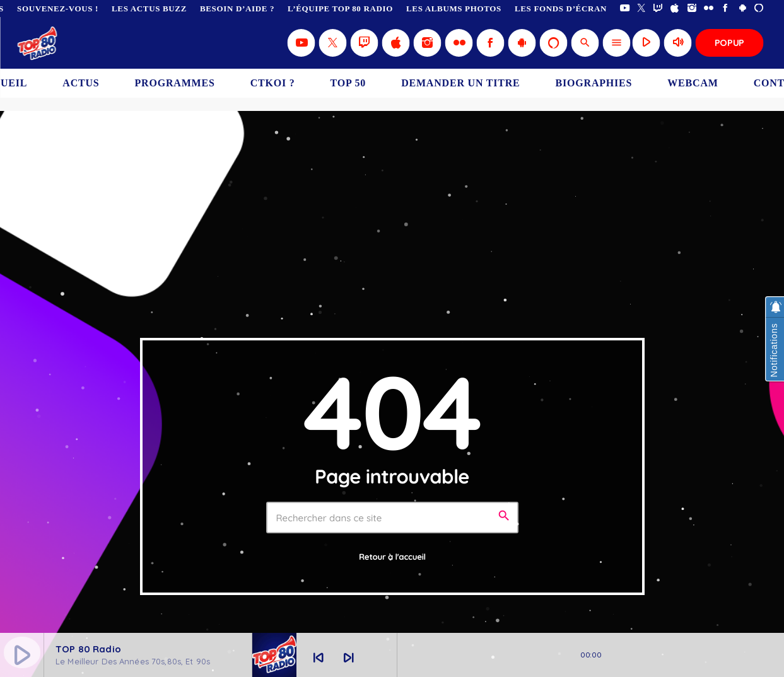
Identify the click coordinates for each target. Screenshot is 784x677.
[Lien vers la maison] (38, 43)
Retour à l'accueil (392, 557)
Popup (730, 43)
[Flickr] (709, 9)
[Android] (743, 9)
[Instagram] (692, 9)
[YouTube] (625, 9)
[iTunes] (675, 9)
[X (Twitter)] (642, 9)
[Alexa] (759, 9)
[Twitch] (658, 9)
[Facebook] (726, 9)
